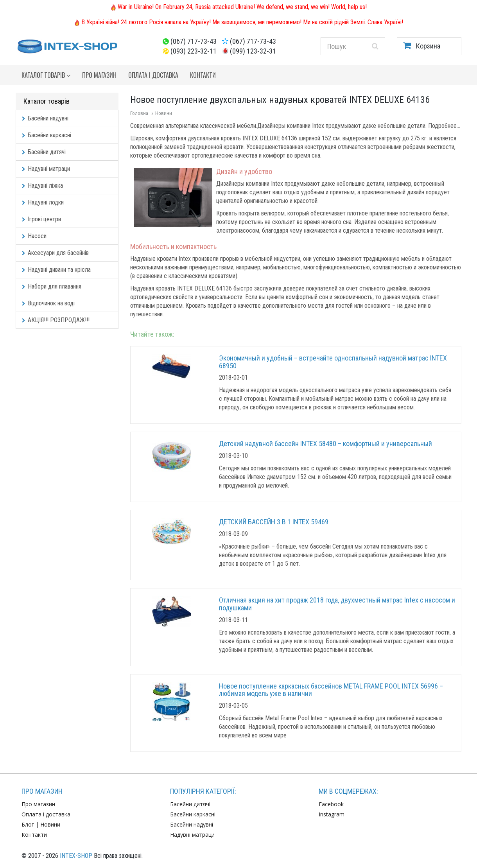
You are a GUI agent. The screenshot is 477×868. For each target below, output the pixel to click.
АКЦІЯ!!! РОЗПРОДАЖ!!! (56, 320)
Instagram (332, 814)
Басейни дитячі (44, 152)
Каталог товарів (46, 75)
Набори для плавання (52, 286)
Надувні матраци (46, 169)
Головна (139, 113)
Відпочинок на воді (48, 303)
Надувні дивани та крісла (56, 270)
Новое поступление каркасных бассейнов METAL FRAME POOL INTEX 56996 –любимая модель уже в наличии (331, 690)
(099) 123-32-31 (253, 51)
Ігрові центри (41, 219)
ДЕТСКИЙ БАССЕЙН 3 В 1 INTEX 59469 (274, 522)
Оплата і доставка (153, 75)
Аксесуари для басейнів (55, 253)
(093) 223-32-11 (194, 51)
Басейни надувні (45, 118)
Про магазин (99, 75)
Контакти (203, 75)
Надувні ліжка (42, 186)
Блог (28, 824)
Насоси (34, 236)
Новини (164, 113)
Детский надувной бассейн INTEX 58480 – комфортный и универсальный (325, 444)
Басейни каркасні (47, 135)
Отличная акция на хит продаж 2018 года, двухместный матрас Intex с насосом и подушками (337, 604)
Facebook (331, 804)
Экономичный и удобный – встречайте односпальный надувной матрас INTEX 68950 (333, 362)
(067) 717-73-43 (194, 41)
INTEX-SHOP (76, 856)
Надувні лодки (43, 202)
